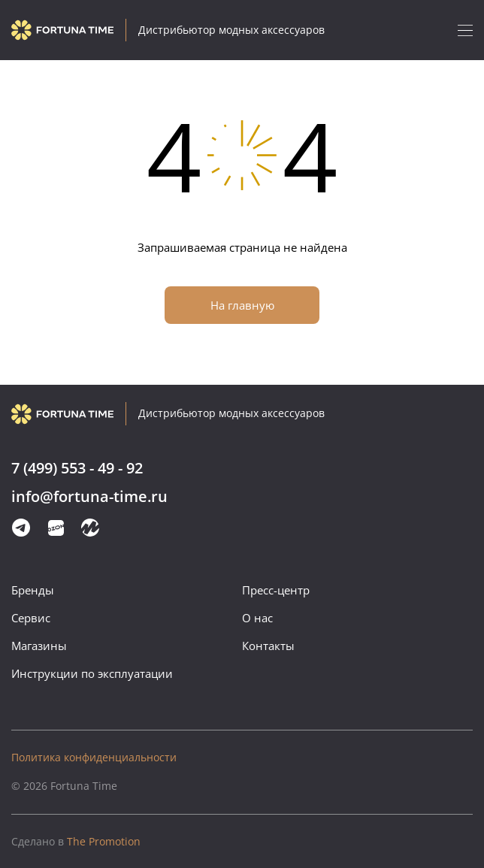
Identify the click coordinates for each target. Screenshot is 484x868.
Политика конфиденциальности (94, 757)
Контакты (268, 646)
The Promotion (76, 841)
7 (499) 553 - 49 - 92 (77, 469)
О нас (257, 618)
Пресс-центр (276, 590)
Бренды (33, 590)
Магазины (39, 646)
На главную (242, 305)
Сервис (31, 618)
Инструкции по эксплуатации (92, 673)
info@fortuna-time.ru (89, 497)
